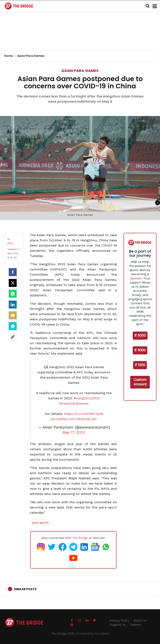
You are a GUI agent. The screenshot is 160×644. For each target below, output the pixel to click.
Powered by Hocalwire (93, 634)
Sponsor (136, 278)
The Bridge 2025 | (64, 634)
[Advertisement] (80, 37)
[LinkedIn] (13, 305)
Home (10, 56)
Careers (135, 625)
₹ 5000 (140, 335)
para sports (40, 523)
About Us (140, 621)
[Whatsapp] (13, 294)
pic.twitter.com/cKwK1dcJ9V (74, 419)
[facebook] (13, 272)
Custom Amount (140, 382)
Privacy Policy (120, 621)
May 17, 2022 (74, 432)
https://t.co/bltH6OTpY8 (84, 414)
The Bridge (80, 538)
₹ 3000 (140, 350)
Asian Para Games (80, 71)
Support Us (118, 625)
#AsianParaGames (74, 403)
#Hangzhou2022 (87, 398)
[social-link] (13, 337)
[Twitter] (13, 283)
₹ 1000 (140, 365)
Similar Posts (25, 589)
